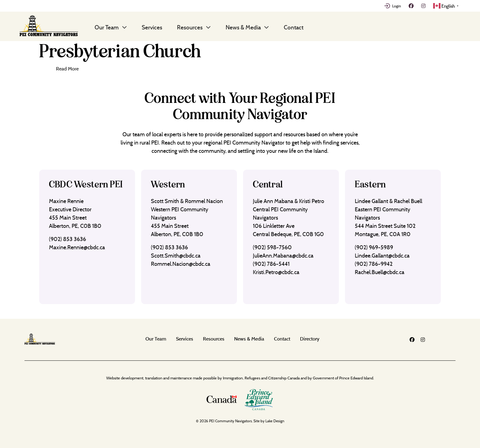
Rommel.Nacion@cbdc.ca (181, 264)
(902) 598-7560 (272, 247)
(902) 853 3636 (67, 239)
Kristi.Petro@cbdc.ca (276, 272)
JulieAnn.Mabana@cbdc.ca (283, 256)
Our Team (107, 27)
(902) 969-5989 (374, 247)
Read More (67, 69)
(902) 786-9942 (374, 264)
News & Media (243, 27)
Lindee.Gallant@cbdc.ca (382, 256)
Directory (310, 339)
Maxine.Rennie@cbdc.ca (77, 247)
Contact (294, 27)
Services (152, 27)
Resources (190, 27)
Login (397, 6)
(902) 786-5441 (271, 264)
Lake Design (275, 421)
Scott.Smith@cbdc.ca (176, 256)
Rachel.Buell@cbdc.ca (380, 272)
